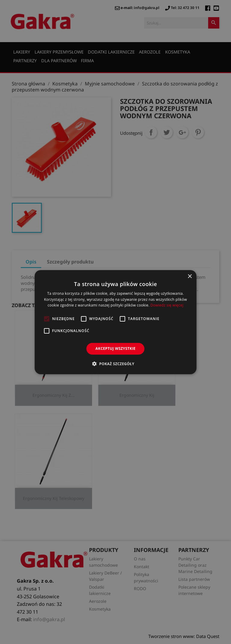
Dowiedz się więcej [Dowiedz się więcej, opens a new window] (167, 305)
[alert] (115, 322)
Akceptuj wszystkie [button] (115, 348)
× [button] (190, 276)
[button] (115, 364)
